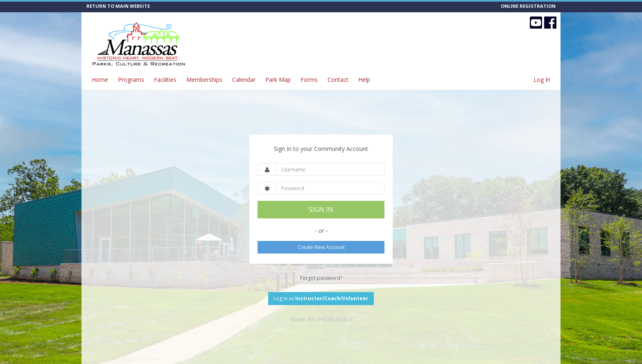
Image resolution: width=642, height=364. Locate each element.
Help (364, 80)
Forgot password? (321, 278)
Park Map (278, 80)
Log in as (321, 298)
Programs (131, 80)
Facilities (165, 80)
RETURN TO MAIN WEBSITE (118, 6)
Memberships (204, 80)
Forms (309, 80)
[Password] (330, 188)
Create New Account (321, 247)
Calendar (244, 80)
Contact (338, 80)
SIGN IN (321, 209)
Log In (542, 80)
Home (100, 80)
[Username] (330, 170)
